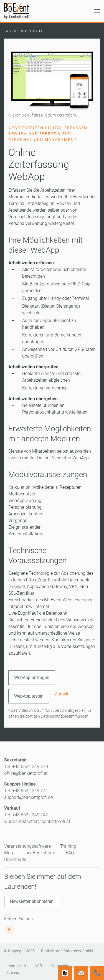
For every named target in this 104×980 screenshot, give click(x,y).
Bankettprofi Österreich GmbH (67, 951)
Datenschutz (62, 966)
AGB (38, 966)
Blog (9, 853)
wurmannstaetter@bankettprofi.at (37, 821)
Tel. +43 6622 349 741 (26, 791)
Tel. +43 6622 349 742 (26, 815)
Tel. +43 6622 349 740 (26, 767)
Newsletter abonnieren (32, 901)
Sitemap (13, 973)
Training (68, 846)
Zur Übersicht (24, 31)
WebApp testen (29, 696)
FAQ (70, 853)
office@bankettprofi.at (26, 773)
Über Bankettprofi (40, 853)
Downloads (15, 859)
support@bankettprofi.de (28, 797)
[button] (97, 11)
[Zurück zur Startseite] (17, 11)
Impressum (16, 966)
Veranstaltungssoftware (27, 846)
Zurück (61, 694)
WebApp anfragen (32, 678)
